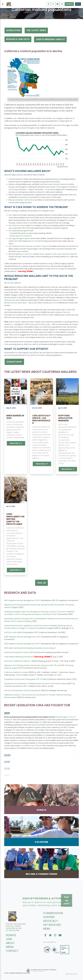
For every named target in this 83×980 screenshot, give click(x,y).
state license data (12, 300)
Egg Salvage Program (21, 238)
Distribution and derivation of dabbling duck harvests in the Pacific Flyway (54, 99)
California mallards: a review (16, 672)
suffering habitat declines (43, 725)
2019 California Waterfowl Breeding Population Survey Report (30, 648)
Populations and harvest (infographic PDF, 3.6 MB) (25, 679)
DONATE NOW (14, 362)
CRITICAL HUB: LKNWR (13, 632)
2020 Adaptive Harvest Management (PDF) (23, 637)
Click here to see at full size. (17, 99)
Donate (69, 4)
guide (23, 233)
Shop (78, 4)
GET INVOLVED (52, 925)
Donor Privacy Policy (71, 974)
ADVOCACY (50, 921)
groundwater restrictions (23, 200)
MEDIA (10, 947)
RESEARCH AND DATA (18, 39)
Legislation (13, 30)
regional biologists (20, 215)
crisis (11, 189)
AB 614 (52, 717)
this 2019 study (28, 324)
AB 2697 (64, 727)
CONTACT (12, 951)
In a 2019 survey (28, 746)
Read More (16, 443)
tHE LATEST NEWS (36, 30)
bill (23, 228)
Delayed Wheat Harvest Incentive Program (30, 246)
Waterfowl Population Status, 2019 (19, 652)
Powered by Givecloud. (38, 971)
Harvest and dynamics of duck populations (22, 690)
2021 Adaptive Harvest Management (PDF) (22, 600)
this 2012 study (44, 324)
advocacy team (19, 225)
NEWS (47, 929)
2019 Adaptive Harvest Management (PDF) (22, 644)
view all (42, 583)
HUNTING (49, 917)
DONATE (11, 935)
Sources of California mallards (17, 661)
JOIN (9, 939)
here (53, 269)
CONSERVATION (53, 913)
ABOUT (10, 943)
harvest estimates (19, 303)
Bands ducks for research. (21, 236)
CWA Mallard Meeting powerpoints (19, 657)
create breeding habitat (50, 39)
